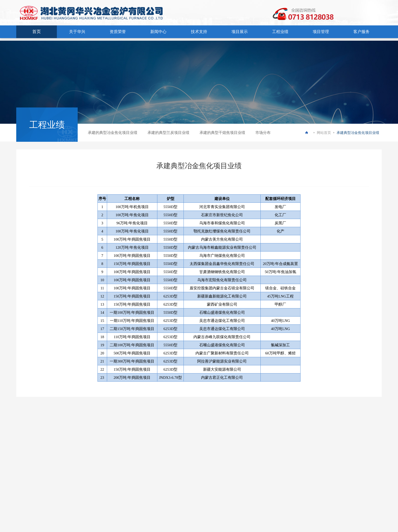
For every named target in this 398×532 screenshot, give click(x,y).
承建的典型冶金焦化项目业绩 (113, 132)
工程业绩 (280, 32)
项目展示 (240, 32)
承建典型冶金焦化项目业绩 (358, 133)
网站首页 (324, 133)
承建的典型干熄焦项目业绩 (222, 132)
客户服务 (361, 32)
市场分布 (263, 132)
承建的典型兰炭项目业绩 (168, 132)
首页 (37, 32)
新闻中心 (158, 32)
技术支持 (199, 32)
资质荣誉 (118, 32)
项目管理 (321, 32)
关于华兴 (77, 32)
